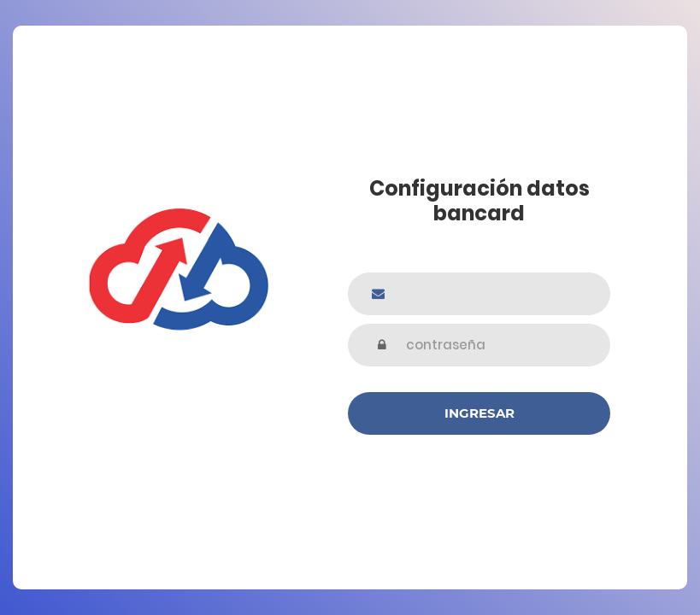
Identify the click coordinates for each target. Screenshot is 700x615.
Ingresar (479, 413)
